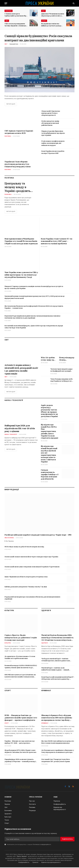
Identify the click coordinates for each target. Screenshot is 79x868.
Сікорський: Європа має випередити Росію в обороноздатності (51, 113)
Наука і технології (11, 435)
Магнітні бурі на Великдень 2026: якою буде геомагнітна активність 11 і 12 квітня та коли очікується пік (57, 638)
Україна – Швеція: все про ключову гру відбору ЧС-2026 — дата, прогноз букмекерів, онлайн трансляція (20, 743)
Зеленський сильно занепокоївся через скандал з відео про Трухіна (31, 557)
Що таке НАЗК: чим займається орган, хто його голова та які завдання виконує (58, 743)
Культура (8, 644)
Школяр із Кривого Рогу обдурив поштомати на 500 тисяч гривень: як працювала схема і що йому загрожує (57, 718)
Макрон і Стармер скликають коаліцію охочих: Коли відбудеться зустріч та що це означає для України (34, 288)
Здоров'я (45, 644)
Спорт (44, 21)
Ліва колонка (9, 538)
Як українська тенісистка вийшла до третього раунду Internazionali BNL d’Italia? (51, 25)
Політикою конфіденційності (42, 845)
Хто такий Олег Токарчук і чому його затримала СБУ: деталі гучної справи (56, 761)
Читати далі (11, 104)
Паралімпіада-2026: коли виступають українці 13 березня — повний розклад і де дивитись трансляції (20, 761)
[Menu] (6, 3)
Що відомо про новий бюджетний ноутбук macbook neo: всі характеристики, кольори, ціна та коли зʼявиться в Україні (49, 455)
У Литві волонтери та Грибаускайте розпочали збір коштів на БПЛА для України (15, 15)
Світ (43, 11)
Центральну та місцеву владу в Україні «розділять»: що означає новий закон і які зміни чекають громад (19, 187)
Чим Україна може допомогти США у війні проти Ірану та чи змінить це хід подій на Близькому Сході (21, 275)
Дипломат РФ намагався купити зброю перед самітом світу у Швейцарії (53, 15)
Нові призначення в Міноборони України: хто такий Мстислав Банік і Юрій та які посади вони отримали (21, 242)
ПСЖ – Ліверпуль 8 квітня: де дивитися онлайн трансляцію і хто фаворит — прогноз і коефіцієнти (21, 718)
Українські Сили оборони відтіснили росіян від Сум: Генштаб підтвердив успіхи (18, 164)
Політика (9, 11)
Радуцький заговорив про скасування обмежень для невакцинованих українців (32, 598)
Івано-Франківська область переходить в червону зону (26, 577)
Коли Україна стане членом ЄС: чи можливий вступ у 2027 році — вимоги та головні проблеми (56, 242)
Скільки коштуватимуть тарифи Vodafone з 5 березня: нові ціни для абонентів (50, 475)
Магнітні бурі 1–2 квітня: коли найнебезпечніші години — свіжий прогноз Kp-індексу (55, 669)
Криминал (45, 724)
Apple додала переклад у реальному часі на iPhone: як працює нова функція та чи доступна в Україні (49, 411)
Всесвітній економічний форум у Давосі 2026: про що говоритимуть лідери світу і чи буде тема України (34, 327)
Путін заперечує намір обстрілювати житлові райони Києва (50, 123)
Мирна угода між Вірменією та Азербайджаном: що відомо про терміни (53, 133)
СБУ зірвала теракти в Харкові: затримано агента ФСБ (19, 132)
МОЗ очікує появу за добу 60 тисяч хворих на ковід (24, 547)
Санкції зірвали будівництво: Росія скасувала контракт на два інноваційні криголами (38, 38)
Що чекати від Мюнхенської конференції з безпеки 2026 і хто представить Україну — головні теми (34, 308)
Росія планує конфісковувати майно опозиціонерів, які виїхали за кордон (53, 143)
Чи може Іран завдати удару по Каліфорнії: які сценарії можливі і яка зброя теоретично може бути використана (61, 371)
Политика (8, 195)
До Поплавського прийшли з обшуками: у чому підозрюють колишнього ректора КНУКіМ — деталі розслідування (58, 752)
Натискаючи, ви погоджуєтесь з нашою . (28, 845)
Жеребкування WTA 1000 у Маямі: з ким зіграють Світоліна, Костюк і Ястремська (20, 752)
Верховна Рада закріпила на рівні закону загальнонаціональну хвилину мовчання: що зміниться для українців (32, 317)
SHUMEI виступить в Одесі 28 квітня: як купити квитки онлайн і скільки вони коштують (20, 676)
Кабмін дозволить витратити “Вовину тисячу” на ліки (26, 587)
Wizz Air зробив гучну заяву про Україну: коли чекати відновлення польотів (48, 359)
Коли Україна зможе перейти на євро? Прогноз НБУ (53, 152)
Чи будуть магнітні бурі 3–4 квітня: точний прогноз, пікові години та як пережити (56, 660)
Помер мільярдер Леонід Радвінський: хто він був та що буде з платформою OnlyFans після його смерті (67, 359)
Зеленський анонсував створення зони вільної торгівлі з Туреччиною (32, 567)
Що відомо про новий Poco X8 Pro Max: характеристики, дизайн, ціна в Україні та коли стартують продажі (49, 432)
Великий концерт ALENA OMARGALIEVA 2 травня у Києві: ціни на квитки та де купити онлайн (21, 667)
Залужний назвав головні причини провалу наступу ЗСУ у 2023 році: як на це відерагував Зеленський (35, 298)
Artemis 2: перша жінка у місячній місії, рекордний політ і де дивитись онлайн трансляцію (21, 370)
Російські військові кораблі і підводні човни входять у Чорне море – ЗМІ (38, 535)
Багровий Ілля (14, 44)
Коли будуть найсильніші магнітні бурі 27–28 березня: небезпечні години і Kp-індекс (58, 679)
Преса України (22, 857)
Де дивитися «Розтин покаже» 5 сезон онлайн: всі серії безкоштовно (20, 658)
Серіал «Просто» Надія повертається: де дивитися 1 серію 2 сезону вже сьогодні (21, 638)
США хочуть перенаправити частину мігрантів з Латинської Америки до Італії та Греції (16, 25)
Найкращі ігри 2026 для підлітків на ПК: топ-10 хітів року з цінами (20, 429)
